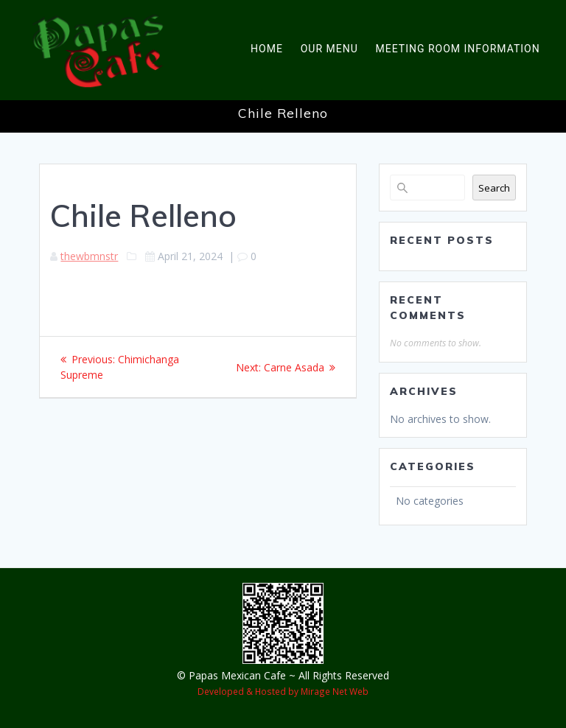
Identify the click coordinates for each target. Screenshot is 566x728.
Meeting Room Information (458, 49)
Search (494, 188)
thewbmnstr (89, 256)
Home (267, 49)
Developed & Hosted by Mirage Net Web (283, 691)
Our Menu (329, 49)
